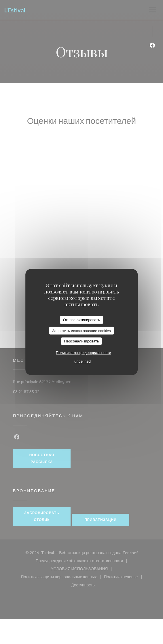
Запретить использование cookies (81, 330)
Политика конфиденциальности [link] (84, 352)
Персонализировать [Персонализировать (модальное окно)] (81, 341)
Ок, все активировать (81, 320)
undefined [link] (83, 361)
